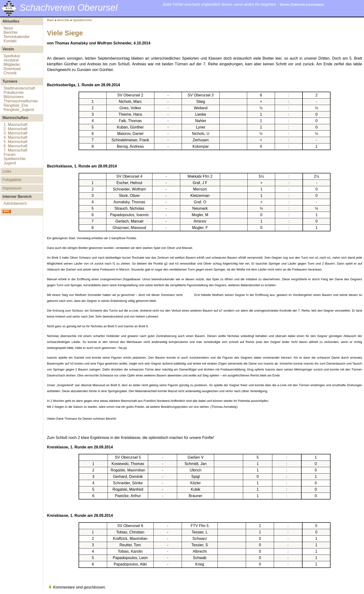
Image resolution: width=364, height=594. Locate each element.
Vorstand (11, 60)
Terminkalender (17, 37)
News (8, 28)
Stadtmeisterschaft (19, 88)
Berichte (11, 32)
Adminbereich (15, 203)
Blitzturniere (14, 97)
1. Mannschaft (16, 125)
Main (50, 20)
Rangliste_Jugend (19, 110)
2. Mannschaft (16, 129)
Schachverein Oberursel (69, 7)
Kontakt (10, 41)
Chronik (10, 73)
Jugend (10, 163)
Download (12, 69)
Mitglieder (12, 64)
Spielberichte (15, 159)
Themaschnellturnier (21, 101)
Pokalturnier (14, 93)
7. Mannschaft (16, 150)
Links (7, 171)
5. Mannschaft (16, 142)
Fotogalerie (12, 180)
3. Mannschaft (16, 133)
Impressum (12, 188)
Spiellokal (12, 56)
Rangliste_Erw (16, 105)
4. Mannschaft (16, 137)
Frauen (10, 154)
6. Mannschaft (16, 146)
